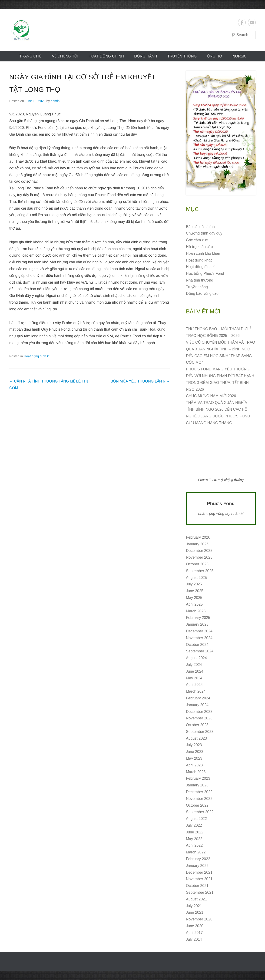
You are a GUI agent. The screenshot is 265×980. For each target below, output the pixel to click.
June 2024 (195, 671)
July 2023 (194, 745)
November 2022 (199, 799)
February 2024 (198, 698)
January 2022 (197, 866)
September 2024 (200, 651)
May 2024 (194, 678)
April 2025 (194, 604)
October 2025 (197, 564)
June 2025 (195, 591)
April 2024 (194, 685)
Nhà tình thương (200, 280)
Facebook (242, 22)
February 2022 (198, 859)
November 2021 (199, 879)
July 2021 (194, 906)
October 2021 (197, 886)
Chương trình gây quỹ (204, 233)
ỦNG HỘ (215, 56)
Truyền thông (182, 56)
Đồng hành (146, 56)
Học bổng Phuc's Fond (205, 274)
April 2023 (194, 765)
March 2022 (196, 852)
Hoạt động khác (199, 260)
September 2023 (200, 732)
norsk (239, 56)
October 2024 (197, 645)
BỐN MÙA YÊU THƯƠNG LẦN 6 (140, 381)
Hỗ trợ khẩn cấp (199, 247)
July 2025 (194, 584)
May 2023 (194, 758)
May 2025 (194, 598)
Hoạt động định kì (37, 356)
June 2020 (195, 926)
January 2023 (197, 785)
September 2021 (200, 892)
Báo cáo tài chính (200, 227)
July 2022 (194, 825)
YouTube (252, 22)
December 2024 (199, 631)
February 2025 (198, 618)
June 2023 (195, 752)
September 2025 (200, 571)
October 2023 (197, 725)
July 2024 (194, 665)
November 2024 (199, 638)
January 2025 (197, 624)
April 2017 (194, 933)
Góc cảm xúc (197, 240)
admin (55, 101)
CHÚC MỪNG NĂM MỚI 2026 (211, 396)
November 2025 (199, 557)
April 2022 (194, 845)
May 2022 (194, 839)
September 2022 (200, 812)
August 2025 (196, 578)
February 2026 (198, 537)
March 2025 (196, 611)
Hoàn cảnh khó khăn (203, 253)
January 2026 (197, 544)
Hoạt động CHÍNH (106, 56)
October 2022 (197, 805)
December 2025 (199, 551)
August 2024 (196, 658)
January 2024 (197, 705)
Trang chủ (30, 56)
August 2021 (196, 899)
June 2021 (195, 912)
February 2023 (198, 778)
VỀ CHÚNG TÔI (65, 56)
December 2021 (199, 872)
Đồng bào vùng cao (202, 294)
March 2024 (196, 691)
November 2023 (199, 718)
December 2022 (199, 792)
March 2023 (196, 772)
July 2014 (194, 939)
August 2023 (196, 738)
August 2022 (196, 819)
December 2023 (199, 712)
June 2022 (195, 832)
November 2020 (199, 919)
